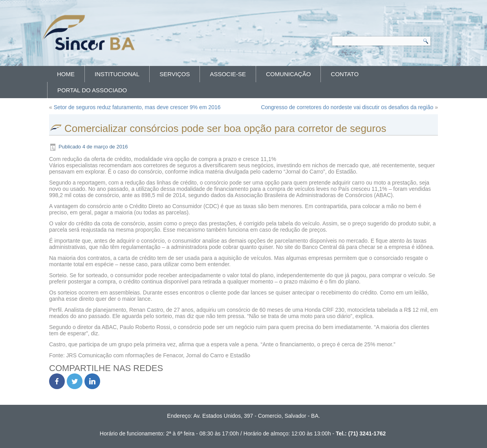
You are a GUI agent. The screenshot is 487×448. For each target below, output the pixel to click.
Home (66, 74)
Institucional (117, 74)
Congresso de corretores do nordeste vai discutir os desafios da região (347, 107)
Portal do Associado (92, 90)
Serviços (175, 74)
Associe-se (228, 74)
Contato (345, 74)
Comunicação (288, 74)
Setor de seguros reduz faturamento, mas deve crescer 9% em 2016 (137, 107)
